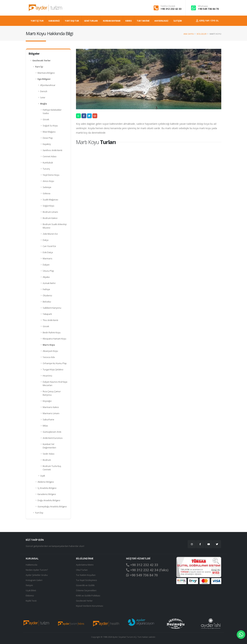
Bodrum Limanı (50, 212)
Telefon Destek (168, 6)
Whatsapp (203, 6)
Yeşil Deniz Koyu (51, 175)
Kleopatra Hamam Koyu (54, 339)
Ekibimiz (30, 596)
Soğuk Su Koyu (50, 126)
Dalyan (46, 265)
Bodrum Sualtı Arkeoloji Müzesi (55, 226)
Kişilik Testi (31, 601)
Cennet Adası (50, 156)
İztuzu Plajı (48, 271)
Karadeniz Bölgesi (47, 494)
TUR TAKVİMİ (143, 21)
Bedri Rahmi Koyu (52, 333)
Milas (45, 426)
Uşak (43, 476)
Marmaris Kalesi (51, 407)
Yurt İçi (39, 67)
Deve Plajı (48, 138)
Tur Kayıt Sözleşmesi (86, 580)
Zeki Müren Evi (50, 234)
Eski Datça (48, 252)
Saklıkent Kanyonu (52, 308)
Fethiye (46, 289)
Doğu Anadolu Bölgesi (49, 500)
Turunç (46, 169)
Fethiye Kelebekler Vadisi (52, 112)
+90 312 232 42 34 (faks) (147, 570)
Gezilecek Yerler (42, 61)
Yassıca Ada (49, 357)
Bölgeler (202, 34)
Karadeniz (54, 21)
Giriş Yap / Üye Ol (207, 21)
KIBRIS (128, 21)
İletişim (29, 585)
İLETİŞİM (178, 21)
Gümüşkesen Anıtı (52, 432)
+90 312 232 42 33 (171, 9)
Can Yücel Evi (49, 246)
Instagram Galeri (34, 580)
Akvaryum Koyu (50, 351)
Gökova (46, 193)
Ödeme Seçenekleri (86, 590)
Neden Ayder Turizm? (37, 570)
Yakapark (47, 314)
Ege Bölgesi (44, 79)
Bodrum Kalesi (50, 218)
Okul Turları (82, 570)
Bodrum (47, 460)
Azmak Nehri (49, 283)
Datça (46, 240)
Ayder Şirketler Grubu (37, 575)
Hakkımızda (31, 565)
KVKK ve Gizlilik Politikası (88, 596)
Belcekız (47, 302)
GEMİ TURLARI (91, 21)
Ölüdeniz (47, 296)
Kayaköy (47, 144)
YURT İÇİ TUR (37, 21)
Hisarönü (47, 376)
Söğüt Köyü (48, 206)
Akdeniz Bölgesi (46, 482)
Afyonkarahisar (48, 85)
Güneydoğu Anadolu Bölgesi (52, 507)
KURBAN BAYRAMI (112, 21)
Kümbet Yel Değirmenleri (49, 446)
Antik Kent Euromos (53, 438)
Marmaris (48, 259)
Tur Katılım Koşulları (86, 575)
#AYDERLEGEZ (161, 21)
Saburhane (48, 420)
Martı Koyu (49, 345)
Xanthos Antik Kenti (52, 150)
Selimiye (47, 187)
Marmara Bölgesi (46, 73)
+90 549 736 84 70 (208, 9)
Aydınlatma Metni (85, 565)
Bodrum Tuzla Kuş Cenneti (52, 468)
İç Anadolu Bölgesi (47, 488)
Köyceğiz (47, 401)
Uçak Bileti (31, 590)
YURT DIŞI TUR (72, 21)
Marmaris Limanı (51, 413)
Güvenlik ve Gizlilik (85, 585)
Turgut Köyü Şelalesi (53, 370)
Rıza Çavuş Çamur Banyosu (52, 393)
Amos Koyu (48, 181)
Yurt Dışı (39, 513)
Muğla (43, 104)
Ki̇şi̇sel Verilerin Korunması (90, 606)
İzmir (43, 98)
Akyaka (46, 277)
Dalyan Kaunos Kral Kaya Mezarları (55, 384)
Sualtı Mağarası (50, 200)
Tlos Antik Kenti (50, 320)
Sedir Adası (49, 454)
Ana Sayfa (189, 34)
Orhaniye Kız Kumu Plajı (55, 363)
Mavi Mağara (49, 132)
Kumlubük (48, 163)
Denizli (44, 91)
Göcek (46, 119)
